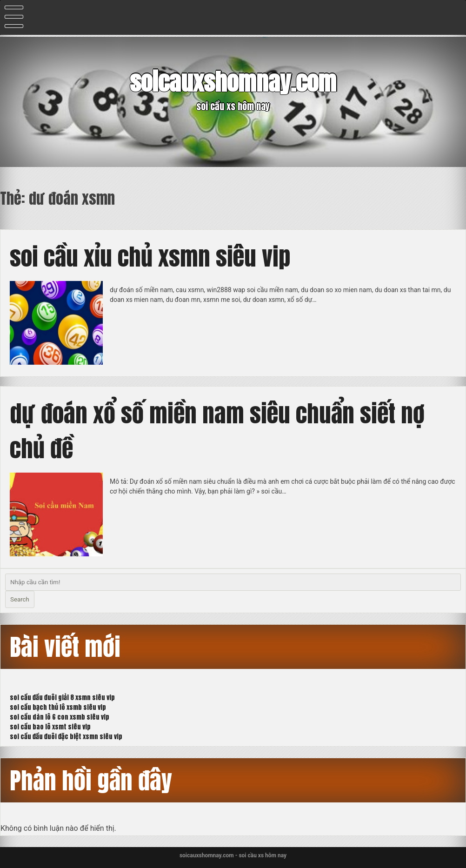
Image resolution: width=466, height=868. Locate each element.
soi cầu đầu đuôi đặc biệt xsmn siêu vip (66, 737)
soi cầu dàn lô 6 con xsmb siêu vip (60, 717)
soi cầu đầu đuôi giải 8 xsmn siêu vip (62, 698)
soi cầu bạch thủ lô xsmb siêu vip (58, 707)
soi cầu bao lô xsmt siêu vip (50, 727)
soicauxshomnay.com (233, 82)
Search (20, 599)
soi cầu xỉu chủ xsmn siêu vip (150, 257)
